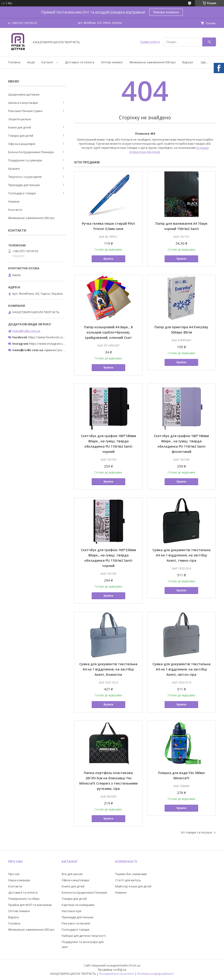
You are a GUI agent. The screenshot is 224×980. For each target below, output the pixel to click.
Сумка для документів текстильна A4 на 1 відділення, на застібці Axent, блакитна (108, 669)
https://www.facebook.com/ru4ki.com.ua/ (57, 337)
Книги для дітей (20, 127)
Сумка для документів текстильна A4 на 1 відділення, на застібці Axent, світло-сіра (181, 669)
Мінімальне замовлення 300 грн (152, 62)
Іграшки (14, 168)
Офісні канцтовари (75, 880)
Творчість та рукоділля (25, 177)
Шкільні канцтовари (23, 103)
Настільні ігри (72, 911)
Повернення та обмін (24, 899)
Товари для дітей (21, 136)
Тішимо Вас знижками (131, 874)
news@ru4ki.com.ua (26, 331)
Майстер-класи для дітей (133, 886)
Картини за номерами (78, 905)
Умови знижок (166, 12)
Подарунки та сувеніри (25, 160)
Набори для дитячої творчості (84, 936)
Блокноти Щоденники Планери (31, 152)
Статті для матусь (128, 880)
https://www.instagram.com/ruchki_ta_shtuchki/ (62, 344)
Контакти (15, 210)
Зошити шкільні (20, 119)
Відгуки (188, 62)
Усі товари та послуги (196, 832)
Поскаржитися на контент (117, 974)
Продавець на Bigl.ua (112, 970)
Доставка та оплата (80, 62)
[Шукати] (209, 42)
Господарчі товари (22, 193)
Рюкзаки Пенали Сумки (25, 111)
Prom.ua (135, 965)
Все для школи (72, 874)
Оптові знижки (112, 62)
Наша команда (19, 880)
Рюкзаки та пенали (76, 923)
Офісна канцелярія (22, 144)
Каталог (47, 62)
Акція (31, 62)
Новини (14, 201)
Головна (14, 62)
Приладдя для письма (24, 185)
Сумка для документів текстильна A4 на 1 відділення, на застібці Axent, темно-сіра (181, 555)
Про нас (14, 874)
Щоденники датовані (24, 94)
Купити (108, 259)
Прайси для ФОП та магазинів (30, 905)
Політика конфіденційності (155, 974)
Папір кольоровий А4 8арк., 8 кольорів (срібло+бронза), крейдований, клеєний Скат (108, 332)
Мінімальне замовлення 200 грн (31, 929)
